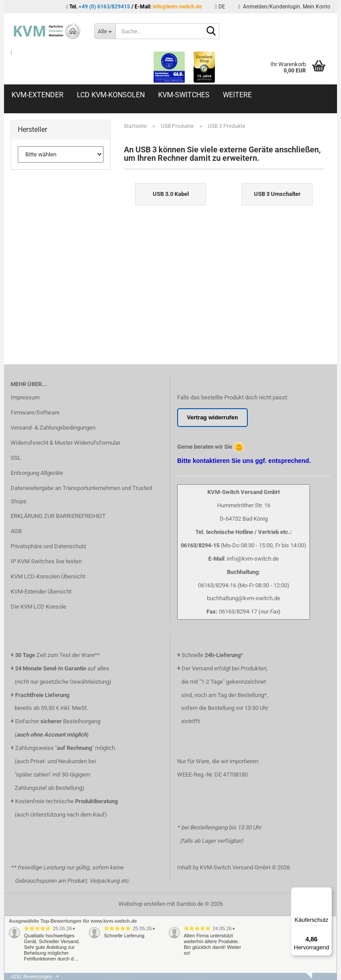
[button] (220, 7)
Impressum (25, 397)
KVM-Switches (184, 95)
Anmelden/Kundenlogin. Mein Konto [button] (284, 7)
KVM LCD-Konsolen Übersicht (48, 576)
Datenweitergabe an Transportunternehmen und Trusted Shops (81, 495)
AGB (16, 531)
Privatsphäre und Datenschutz (48, 546)
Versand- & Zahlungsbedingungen (53, 428)
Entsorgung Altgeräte (37, 473)
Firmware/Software (35, 412)
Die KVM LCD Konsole (38, 607)
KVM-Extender (38, 95)
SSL (16, 458)
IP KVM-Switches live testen (46, 561)
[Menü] (327, 892)
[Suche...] (105, 31)
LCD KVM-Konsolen (111, 95)
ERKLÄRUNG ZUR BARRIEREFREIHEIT (58, 516)
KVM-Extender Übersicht (41, 592)
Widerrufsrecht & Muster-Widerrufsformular (65, 443)
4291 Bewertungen (32, 976)
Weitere (237, 95)
